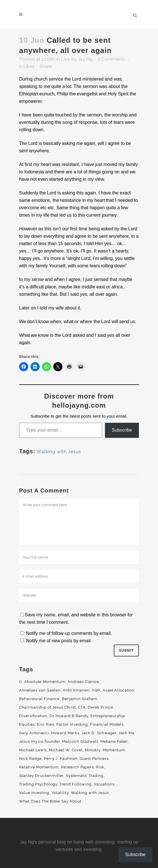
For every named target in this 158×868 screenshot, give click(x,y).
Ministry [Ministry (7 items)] (93, 750)
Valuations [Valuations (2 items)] (104, 784)
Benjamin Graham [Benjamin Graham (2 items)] (80, 699)
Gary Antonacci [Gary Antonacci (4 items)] (34, 733)
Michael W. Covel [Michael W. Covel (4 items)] (66, 750)
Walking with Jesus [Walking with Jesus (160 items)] (90, 793)
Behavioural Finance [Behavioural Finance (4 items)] (39, 699)
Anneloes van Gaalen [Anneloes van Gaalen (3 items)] (40, 690)
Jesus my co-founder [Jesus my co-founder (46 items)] (39, 741)
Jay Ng (85, 59)
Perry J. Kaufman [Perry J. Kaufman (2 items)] (61, 759)
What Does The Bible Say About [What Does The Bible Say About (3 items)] (50, 801)
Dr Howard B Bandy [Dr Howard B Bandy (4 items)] (69, 716)
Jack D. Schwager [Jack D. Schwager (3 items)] (99, 733)
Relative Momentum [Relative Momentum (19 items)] (39, 767)
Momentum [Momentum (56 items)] (114, 750)
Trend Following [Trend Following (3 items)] (76, 784)
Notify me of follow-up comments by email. (69, 633)
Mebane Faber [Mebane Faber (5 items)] (114, 741)
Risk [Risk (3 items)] (100, 767)
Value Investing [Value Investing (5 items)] (34, 793)
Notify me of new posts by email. (59, 641)
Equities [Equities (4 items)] (27, 724)
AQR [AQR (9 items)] (96, 690)
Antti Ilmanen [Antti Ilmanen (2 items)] (76, 690)
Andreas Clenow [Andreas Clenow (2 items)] (83, 682)
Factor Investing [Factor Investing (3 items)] (72, 724)
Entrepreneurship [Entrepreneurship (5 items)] (108, 716)
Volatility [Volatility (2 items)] (60, 793)
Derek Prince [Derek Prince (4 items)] (101, 707)
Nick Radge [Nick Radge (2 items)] (30, 759)
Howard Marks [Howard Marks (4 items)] (65, 733)
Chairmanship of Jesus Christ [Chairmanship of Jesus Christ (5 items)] (47, 707)
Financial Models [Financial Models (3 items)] (107, 724)
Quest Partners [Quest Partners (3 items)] (94, 759)
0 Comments (112, 59)
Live (66, 59)
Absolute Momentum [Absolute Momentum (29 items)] (45, 682)
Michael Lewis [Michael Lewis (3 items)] (33, 750)
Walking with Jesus (59, 452)
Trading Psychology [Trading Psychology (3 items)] (38, 784)
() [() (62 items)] (21, 682)
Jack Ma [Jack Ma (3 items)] (126, 733)
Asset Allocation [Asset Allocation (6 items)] (118, 690)
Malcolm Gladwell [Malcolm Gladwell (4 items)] (80, 741)
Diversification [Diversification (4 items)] (33, 716)
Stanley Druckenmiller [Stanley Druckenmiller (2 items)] (41, 776)
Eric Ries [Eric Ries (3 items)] (46, 724)
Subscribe (122, 430)
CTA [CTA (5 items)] (82, 707)
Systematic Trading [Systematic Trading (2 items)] (85, 776)
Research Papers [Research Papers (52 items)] (77, 767)
